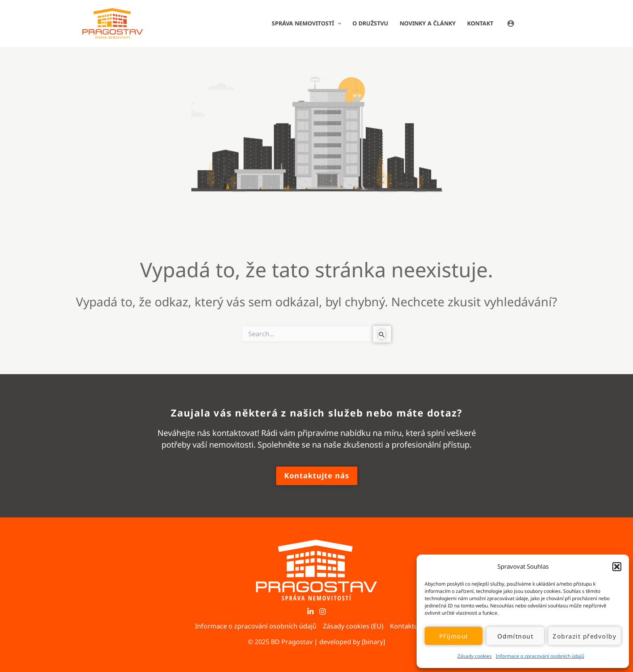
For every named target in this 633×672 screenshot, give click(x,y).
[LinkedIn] (310, 611)
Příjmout (454, 636)
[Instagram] (323, 611)
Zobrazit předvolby (585, 636)
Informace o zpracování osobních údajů (540, 656)
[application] (337, 23)
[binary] (373, 642)
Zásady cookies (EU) (353, 626)
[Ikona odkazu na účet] (529, 23)
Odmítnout (516, 636)
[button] (617, 567)
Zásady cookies (475, 656)
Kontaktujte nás (414, 626)
